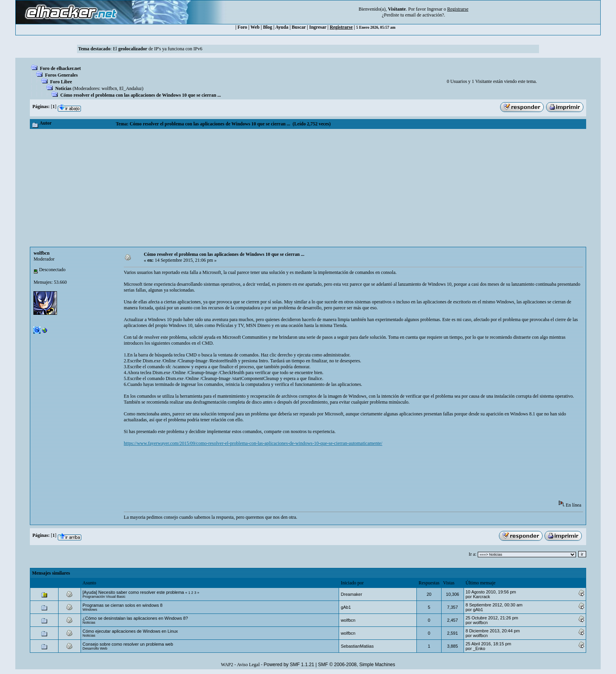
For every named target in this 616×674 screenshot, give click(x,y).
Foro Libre (61, 82)
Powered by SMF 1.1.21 (289, 665)
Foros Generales (61, 75)
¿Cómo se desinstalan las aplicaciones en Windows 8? (135, 618)
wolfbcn (109, 88)
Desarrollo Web (95, 648)
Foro (242, 27)
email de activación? (424, 15)
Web (255, 27)
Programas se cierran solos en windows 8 (123, 605)
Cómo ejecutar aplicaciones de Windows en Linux (130, 631)
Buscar (299, 27)
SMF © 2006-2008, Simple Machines (357, 665)
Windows (90, 610)
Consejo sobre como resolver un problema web (128, 644)
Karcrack (481, 597)
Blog (267, 27)
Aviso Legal (248, 665)
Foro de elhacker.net (60, 68)
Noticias (63, 88)
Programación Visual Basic (104, 597)
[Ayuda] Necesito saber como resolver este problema (133, 592)
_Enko (479, 648)
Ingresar (435, 9)
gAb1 (346, 607)
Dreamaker (351, 594)
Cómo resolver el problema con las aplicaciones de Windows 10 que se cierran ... (140, 95)
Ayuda (282, 27)
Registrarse (341, 27)
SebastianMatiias (357, 646)
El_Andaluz (131, 88)
